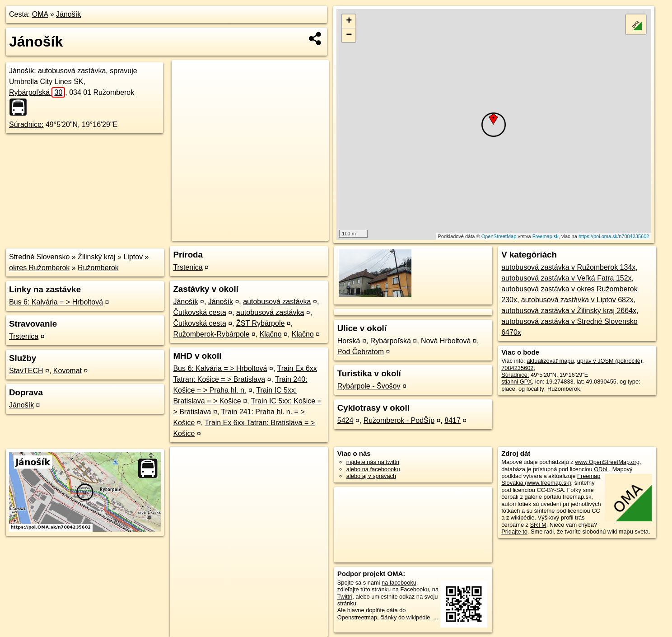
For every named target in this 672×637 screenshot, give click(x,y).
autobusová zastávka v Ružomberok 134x (568, 267)
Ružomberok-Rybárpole (211, 334)
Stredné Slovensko (39, 257)
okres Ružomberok (39, 268)
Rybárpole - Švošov (369, 386)
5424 (345, 420)
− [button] (349, 35)
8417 (453, 420)
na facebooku (399, 583)
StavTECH (26, 371)
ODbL (601, 469)
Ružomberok (98, 268)
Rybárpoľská (37, 92)
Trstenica (24, 336)
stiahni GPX (517, 382)
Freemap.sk (546, 236)
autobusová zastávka (277, 302)
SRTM (538, 525)
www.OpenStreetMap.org (607, 462)
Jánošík (68, 14)
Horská (349, 341)
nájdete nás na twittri (373, 462)
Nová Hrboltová (446, 341)
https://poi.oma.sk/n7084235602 (614, 236)
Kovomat (68, 371)
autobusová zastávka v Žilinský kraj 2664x (569, 311)
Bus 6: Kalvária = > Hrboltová (56, 302)
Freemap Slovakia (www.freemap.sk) (551, 479)
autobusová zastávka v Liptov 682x (577, 300)
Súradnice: (26, 124)
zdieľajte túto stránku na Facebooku (383, 589)
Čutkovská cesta (199, 312)
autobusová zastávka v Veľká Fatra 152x (566, 278)
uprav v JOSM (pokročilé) (610, 361)
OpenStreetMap (499, 236)
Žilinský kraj (97, 257)
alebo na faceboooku (373, 469)
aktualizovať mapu (550, 361)
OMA (40, 14)
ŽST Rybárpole (260, 323)
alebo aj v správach (371, 476)
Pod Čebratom (361, 352)
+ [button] (349, 21)
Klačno (271, 334)
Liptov (133, 257)
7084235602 (517, 368)
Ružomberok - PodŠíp (399, 420)
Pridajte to (514, 532)
